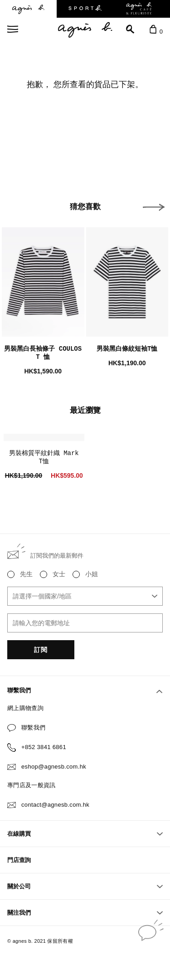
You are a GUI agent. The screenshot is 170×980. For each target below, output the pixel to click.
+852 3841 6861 (44, 747)
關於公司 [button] (85, 886)
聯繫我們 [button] (85, 691)
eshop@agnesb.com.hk (54, 767)
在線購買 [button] (85, 834)
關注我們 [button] (85, 913)
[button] (154, 207)
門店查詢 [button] (19, 860)
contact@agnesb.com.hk (55, 805)
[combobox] (85, 596)
